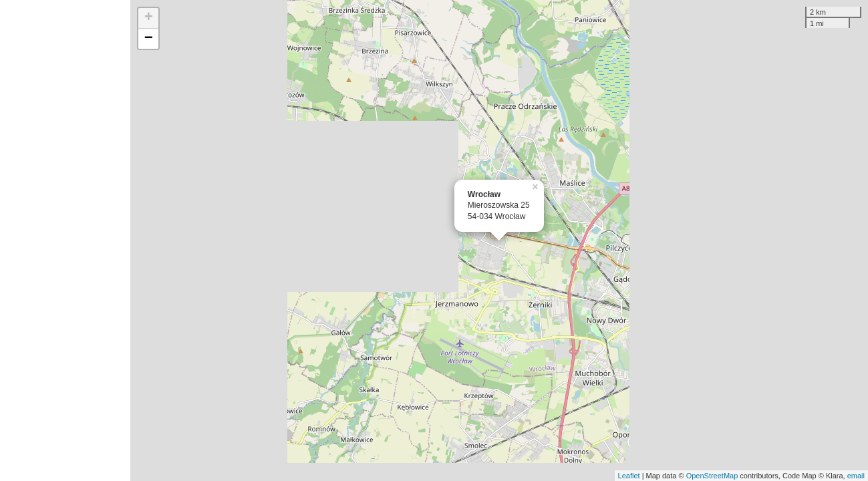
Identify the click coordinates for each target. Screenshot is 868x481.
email (856, 476)
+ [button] (149, 18)
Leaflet (629, 476)
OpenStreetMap (712, 476)
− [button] (149, 39)
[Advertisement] (65, 240)
